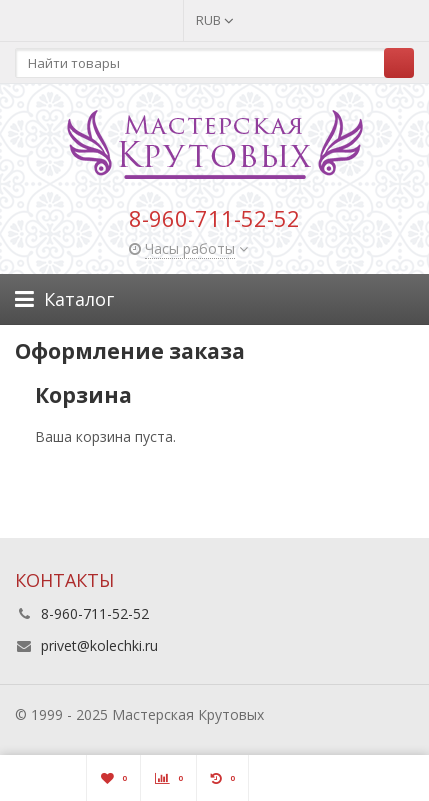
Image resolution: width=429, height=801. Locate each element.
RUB (215, 20)
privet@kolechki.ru (99, 645)
